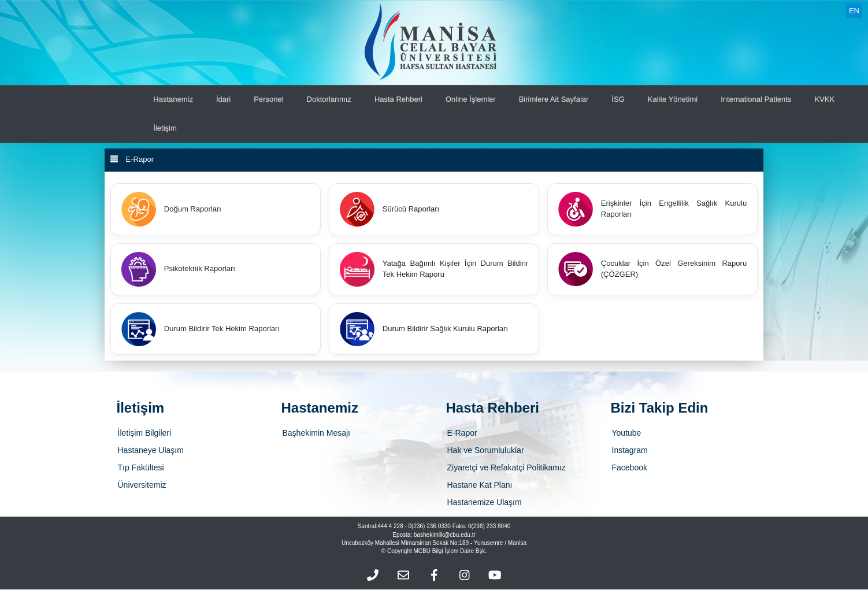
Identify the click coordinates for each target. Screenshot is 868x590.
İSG (618, 99)
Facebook (630, 468)
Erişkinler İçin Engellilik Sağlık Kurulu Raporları (652, 209)
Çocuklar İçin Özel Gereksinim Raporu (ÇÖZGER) (652, 269)
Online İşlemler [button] (471, 99)
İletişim (165, 128)
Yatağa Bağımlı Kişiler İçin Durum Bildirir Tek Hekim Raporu (434, 269)
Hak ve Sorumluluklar (486, 451)
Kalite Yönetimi (673, 99)
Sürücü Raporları (390, 209)
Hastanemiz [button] (173, 99)
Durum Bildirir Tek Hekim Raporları (201, 329)
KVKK (824, 99)
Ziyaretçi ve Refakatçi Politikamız (507, 468)
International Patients (756, 99)
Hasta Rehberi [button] (398, 99)
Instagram (630, 451)
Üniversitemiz (142, 485)
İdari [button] (223, 99)
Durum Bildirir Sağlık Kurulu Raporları (424, 329)
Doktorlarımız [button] (329, 99)
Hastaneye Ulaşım (151, 451)
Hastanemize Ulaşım (485, 503)
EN (854, 11)
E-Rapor (462, 433)
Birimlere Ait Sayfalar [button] (554, 99)
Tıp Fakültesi (141, 468)
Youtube (627, 433)
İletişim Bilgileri (145, 433)
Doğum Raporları (171, 209)
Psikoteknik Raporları (178, 269)
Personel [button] (268, 99)
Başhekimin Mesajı (317, 433)
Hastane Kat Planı (480, 485)
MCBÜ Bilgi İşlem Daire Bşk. (450, 552)
